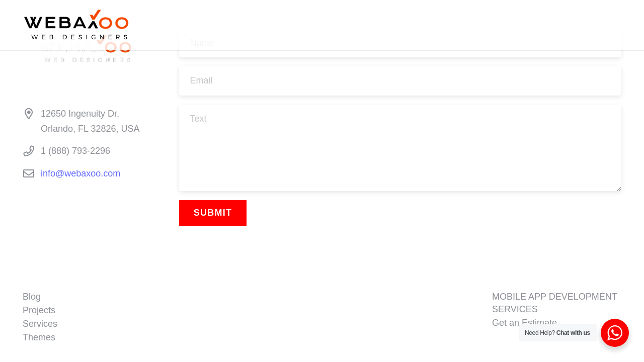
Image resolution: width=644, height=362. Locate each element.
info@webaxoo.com (80, 173)
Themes (39, 337)
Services (40, 324)
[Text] (400, 148)
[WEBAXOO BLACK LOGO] (76, 25)
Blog (32, 297)
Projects (39, 310)
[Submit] (213, 213)
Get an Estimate (525, 323)
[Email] (400, 81)
